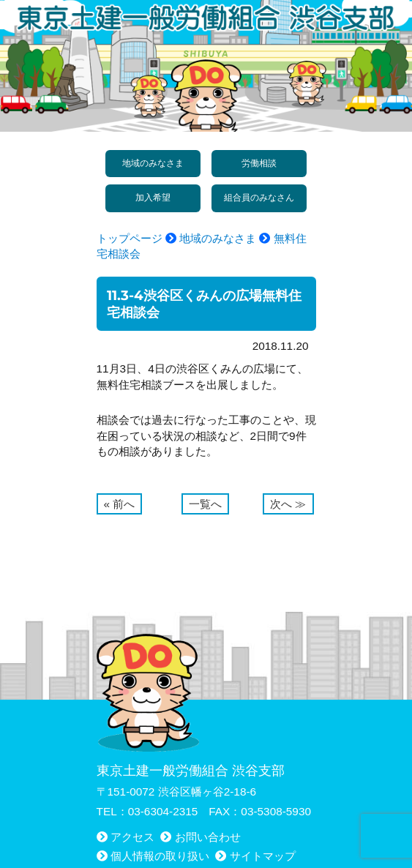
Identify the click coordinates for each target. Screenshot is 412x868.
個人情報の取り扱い (160, 856)
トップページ (130, 238)
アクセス (132, 837)
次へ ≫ (288, 504)
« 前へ (120, 504)
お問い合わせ (208, 837)
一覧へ (205, 504)
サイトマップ (263, 856)
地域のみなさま (218, 238)
